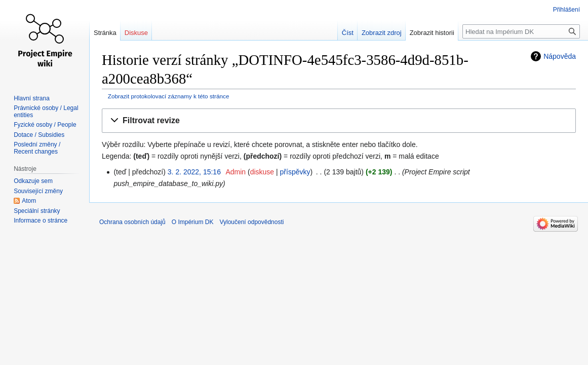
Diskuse (136, 33)
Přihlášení (566, 10)
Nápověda (560, 56)
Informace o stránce (41, 221)
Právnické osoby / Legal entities (46, 112)
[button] (339, 121)
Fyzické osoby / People (45, 125)
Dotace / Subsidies (39, 135)
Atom (29, 201)
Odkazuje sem (33, 181)
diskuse (262, 172)
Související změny (38, 191)
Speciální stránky (37, 211)
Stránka (105, 33)
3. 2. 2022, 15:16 (194, 172)
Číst (348, 33)
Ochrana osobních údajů (132, 222)
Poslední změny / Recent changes (37, 148)
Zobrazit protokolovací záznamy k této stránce (169, 96)
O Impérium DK (193, 222)
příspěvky (295, 172)
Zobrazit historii (432, 33)
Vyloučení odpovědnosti (251, 222)
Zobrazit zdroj (382, 33)
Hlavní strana (32, 98)
